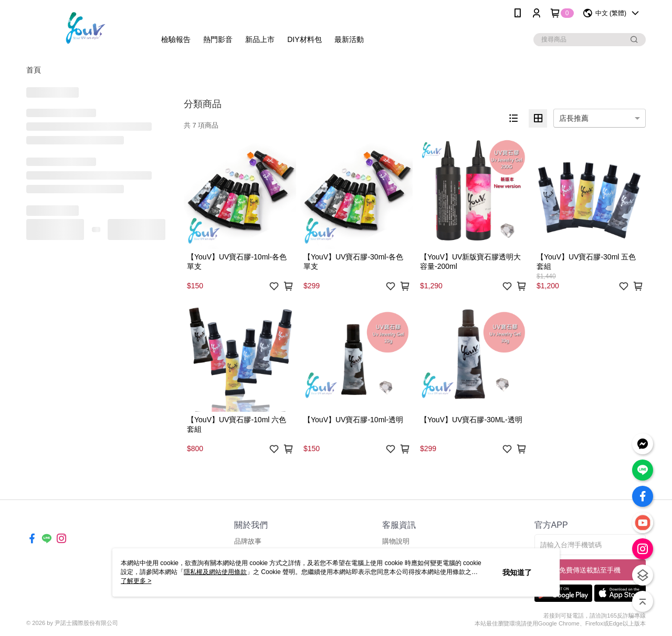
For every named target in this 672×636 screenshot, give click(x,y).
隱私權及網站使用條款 (215, 572)
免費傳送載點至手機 (590, 570)
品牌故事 (248, 541)
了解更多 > (136, 581)
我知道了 (517, 572)
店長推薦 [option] (574, 118)
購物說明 (396, 541)
